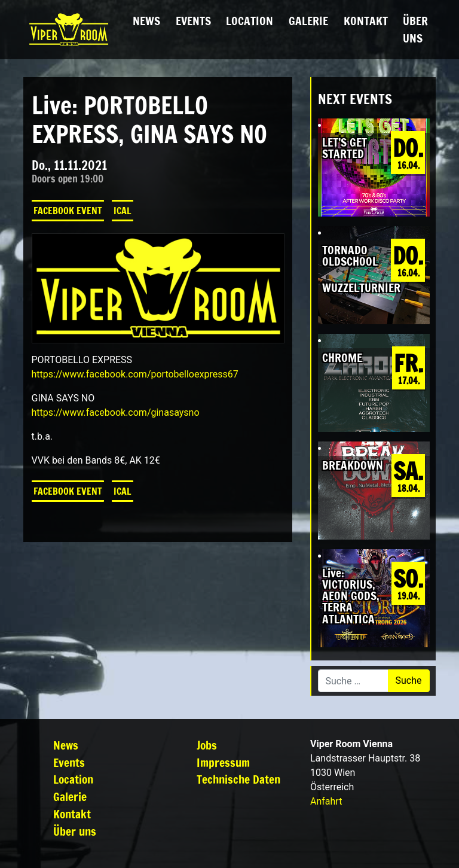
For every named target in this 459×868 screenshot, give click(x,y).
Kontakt (366, 21)
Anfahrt (326, 801)
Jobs (207, 745)
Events (193, 21)
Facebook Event (68, 211)
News (146, 21)
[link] (135, 374)
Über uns (415, 29)
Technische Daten (238, 779)
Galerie (308, 21)
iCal (123, 211)
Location (250, 21)
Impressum (223, 762)
